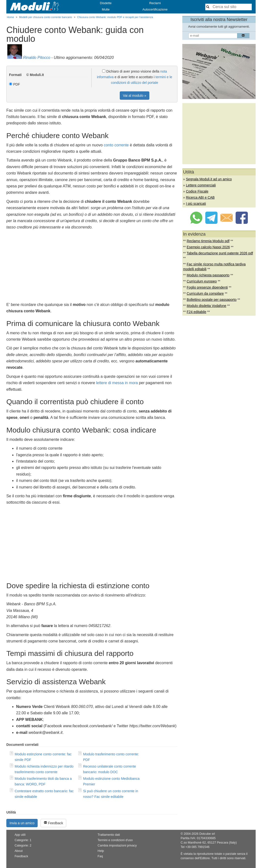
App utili (20, 835)
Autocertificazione (155, 9)
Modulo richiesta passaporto (208, 275)
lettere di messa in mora (117, 383)
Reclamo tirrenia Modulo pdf (208, 241)
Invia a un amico (22, 823)
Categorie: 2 (23, 846)
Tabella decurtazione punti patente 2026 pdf (220, 253)
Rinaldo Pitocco (37, 58)
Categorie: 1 (23, 840)
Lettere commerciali (201, 185)
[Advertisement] (92, 267)
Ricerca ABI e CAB (200, 197)
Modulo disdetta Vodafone (207, 306)
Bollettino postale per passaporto (212, 300)
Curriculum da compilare (205, 293)
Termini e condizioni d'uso (115, 840)
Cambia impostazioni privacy (117, 846)
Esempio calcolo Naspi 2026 (208, 247)
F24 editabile (196, 312)
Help (101, 851)
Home (10, 17)
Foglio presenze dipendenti (207, 287)
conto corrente (116, 145)
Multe (106, 9)
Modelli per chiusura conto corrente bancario (46, 17)
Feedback (53, 823)
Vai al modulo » (135, 96)
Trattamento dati (109, 835)
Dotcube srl (207, 834)
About (19, 851)
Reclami (155, 3)
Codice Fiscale (197, 191)
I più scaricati (196, 204)
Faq (100, 856)
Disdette (106, 3)
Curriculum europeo (202, 281)
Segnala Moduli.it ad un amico (209, 179)
